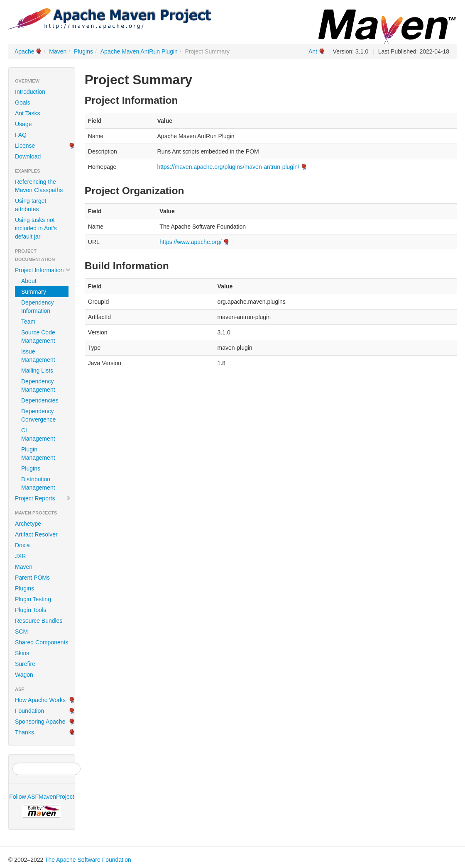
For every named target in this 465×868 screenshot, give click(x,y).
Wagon (24, 675)
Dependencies (40, 400)
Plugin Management (38, 454)
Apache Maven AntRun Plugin (139, 51)
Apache (24, 51)
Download (28, 156)
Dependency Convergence (38, 415)
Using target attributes (31, 205)
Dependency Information (38, 307)
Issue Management (38, 356)
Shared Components (42, 642)
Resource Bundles (39, 621)
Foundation (29, 711)
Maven (58, 51)
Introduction (30, 92)
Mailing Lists (37, 371)
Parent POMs (32, 578)
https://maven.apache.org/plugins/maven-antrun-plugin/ (228, 167)
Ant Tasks (27, 113)
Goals (23, 102)
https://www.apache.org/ (190, 242)
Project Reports (43, 498)
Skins (22, 653)
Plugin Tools (31, 610)
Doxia (22, 545)
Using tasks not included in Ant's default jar (36, 228)
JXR (20, 556)
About (29, 281)
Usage (23, 124)
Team (28, 322)
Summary (34, 292)
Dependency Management (38, 385)
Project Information (43, 270)
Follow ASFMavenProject (42, 797)
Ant (313, 51)
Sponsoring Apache (40, 722)
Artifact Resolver (36, 534)
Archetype (28, 524)
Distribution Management (38, 483)
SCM (21, 631)
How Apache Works (40, 700)
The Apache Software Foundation (88, 860)
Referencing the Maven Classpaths (39, 186)
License (25, 146)
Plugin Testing (33, 599)
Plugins (83, 51)
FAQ (21, 135)
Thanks (24, 732)
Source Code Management (38, 336)
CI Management (38, 434)
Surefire (25, 664)
